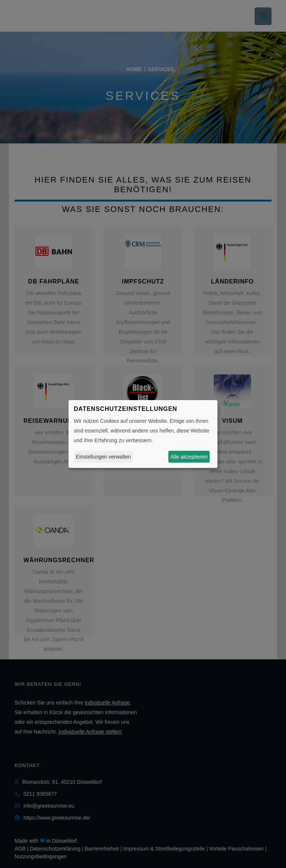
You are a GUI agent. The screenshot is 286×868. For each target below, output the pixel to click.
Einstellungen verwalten (104, 457)
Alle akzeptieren (189, 457)
